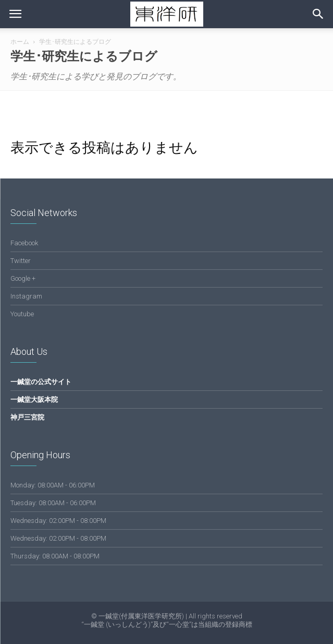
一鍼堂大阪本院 (34, 399)
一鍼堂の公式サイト (41, 382)
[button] (318, 14)
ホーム (20, 41)
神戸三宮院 (27, 417)
